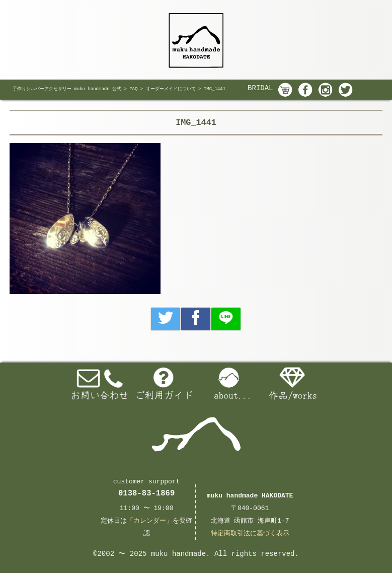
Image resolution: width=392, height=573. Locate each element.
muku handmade (178, 554)
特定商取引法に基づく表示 (250, 533)
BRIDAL (260, 88)
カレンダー (150, 521)
